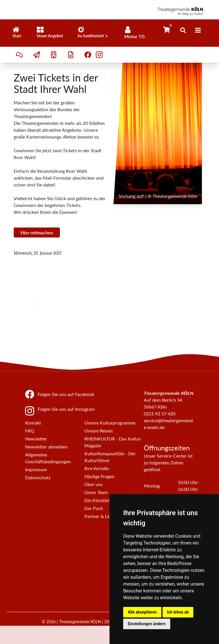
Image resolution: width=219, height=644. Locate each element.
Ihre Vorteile (97, 468)
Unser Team (96, 492)
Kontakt (33, 423)
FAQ (30, 431)
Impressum (36, 469)
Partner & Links (100, 516)
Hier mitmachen (37, 232)
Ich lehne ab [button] (178, 612)
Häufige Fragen (99, 476)
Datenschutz (38, 477)
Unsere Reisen (99, 431)
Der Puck (94, 508)
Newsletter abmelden (46, 447)
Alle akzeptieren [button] (142, 612)
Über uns (94, 484)
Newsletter (36, 439)
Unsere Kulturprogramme (110, 423)
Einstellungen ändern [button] (147, 624)
